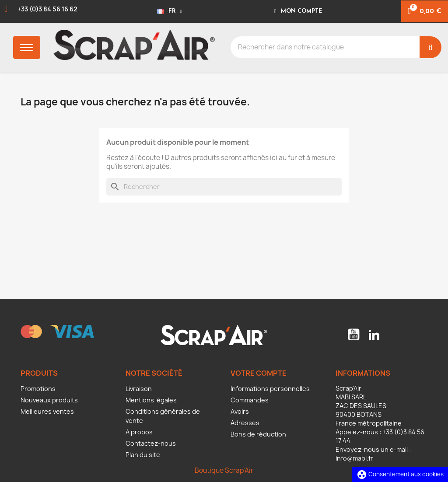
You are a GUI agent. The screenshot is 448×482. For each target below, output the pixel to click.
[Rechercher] (224, 187)
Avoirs (240, 411)
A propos (139, 432)
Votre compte (259, 373)
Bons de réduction (258, 434)
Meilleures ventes (47, 411)
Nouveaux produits (49, 400)
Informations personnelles (270, 389)
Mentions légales (151, 400)
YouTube (353, 335)
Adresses (245, 423)
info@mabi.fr (354, 458)
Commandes (250, 400)
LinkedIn (374, 335)
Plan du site (143, 455)
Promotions (38, 389)
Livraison (139, 389)
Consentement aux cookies (400, 474)
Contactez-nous (151, 443)
